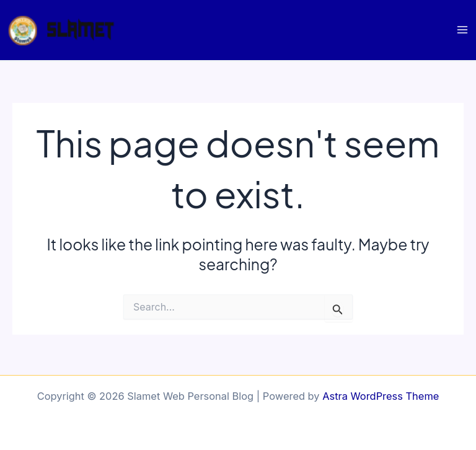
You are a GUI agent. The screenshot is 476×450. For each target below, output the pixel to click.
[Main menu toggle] (462, 30)
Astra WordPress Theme (381, 396)
